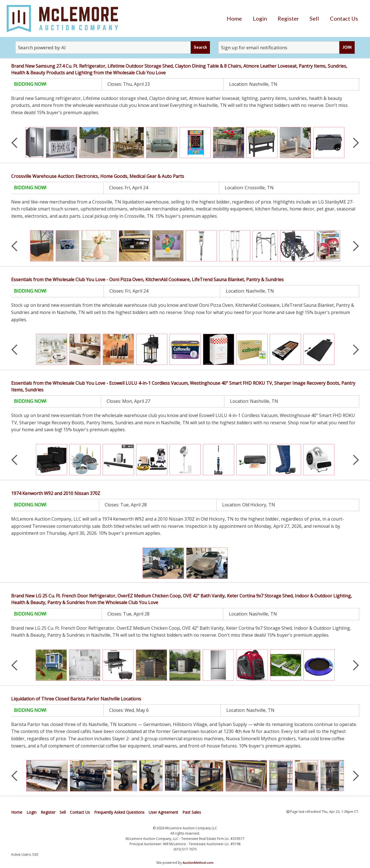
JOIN (347, 47)
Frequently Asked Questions (119, 812)
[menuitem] (234, 18)
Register (288, 18)
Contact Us (344, 18)
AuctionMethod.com (198, 863)
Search (200, 47)
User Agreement (163, 812)
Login (260, 18)
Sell (314, 18)
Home (234, 18)
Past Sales (192, 812)
